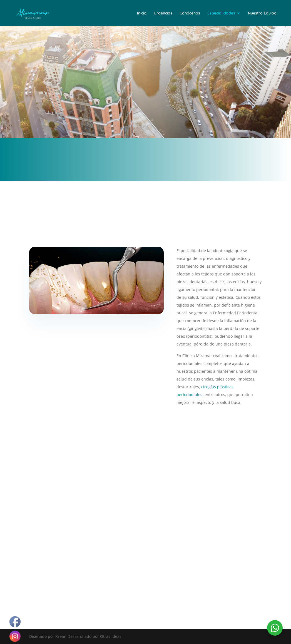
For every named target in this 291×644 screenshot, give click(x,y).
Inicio (142, 13)
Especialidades (221, 13)
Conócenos (190, 13)
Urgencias (163, 13)
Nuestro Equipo (262, 13)
